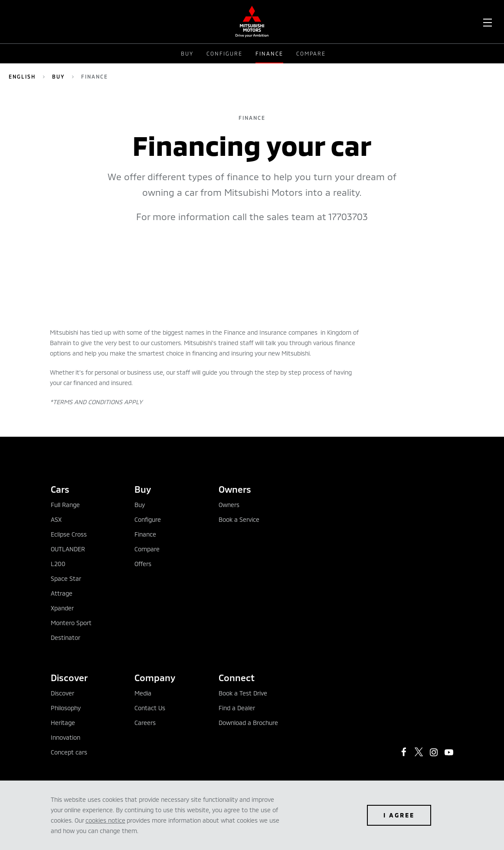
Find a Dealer (237, 708)
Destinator (65, 637)
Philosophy (66, 708)
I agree (399, 815)
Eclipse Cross (69, 534)
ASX (56, 519)
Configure (224, 53)
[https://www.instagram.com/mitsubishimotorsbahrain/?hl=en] (434, 752)
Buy (187, 53)
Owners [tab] (235, 489)
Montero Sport (71, 623)
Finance (145, 534)
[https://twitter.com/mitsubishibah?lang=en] (419, 752)
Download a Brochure (248, 723)
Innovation (65, 737)
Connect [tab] (237, 677)
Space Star (66, 578)
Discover (62, 693)
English (22, 76)
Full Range (65, 505)
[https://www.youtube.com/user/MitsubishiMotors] (449, 752)
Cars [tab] (60, 489)
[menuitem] (76, 22)
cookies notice (105, 820)
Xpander (62, 608)
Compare (311, 53)
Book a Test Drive (243, 693)
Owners (229, 505)
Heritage (63, 723)
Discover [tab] (69, 677)
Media (143, 693)
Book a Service (239, 519)
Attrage (62, 593)
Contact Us (150, 708)
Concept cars (69, 752)
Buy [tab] (143, 489)
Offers (143, 564)
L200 (58, 564)
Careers (145, 723)
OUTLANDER (68, 549)
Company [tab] (155, 677)
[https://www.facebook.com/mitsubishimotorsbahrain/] (404, 752)
